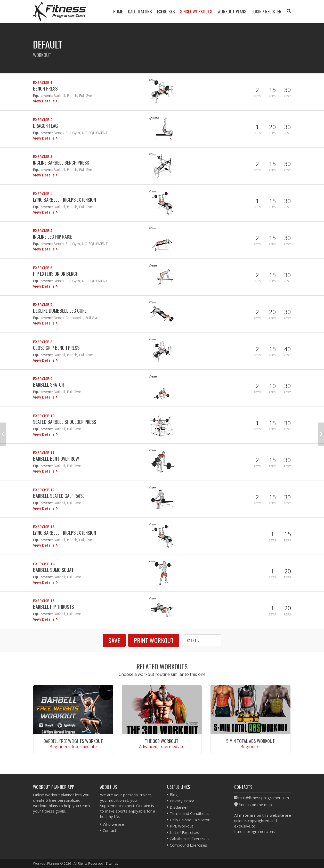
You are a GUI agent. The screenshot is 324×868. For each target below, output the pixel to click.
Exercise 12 (44, 490)
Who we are (113, 824)
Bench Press (45, 88)
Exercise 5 (43, 230)
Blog (174, 794)
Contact (110, 830)
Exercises (166, 11)
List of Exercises (184, 832)
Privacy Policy (182, 801)
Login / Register (266, 11)
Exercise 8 (43, 342)
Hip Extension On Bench (56, 274)
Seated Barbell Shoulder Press (64, 422)
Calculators (140, 11)
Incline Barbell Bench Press (61, 162)
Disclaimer (179, 807)
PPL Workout (181, 826)
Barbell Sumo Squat (53, 570)
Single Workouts (196, 11)
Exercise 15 (44, 601)
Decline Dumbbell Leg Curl (60, 310)
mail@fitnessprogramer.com (264, 798)
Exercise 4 (43, 194)
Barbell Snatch (49, 384)
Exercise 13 (44, 527)
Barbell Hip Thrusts (53, 607)
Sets (257, 96)
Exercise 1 (43, 82)
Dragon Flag (45, 125)
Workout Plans (232, 11)
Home (118, 11)
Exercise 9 (43, 379)
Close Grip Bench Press (56, 348)
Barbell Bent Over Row (56, 459)
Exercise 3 (43, 156)
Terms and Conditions (189, 813)
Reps (272, 96)
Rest (287, 96)
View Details (44, 101)
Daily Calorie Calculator (190, 820)
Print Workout (154, 640)
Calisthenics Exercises (189, 839)
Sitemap (112, 863)
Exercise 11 (44, 453)
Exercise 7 (43, 305)
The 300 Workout (162, 741)
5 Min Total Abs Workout (250, 741)
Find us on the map (255, 805)
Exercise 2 (43, 120)
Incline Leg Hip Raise (53, 236)
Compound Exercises (188, 845)
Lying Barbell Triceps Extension (64, 200)
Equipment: (43, 96)
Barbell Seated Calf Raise (59, 496)
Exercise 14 (44, 564)
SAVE (114, 640)
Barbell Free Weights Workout (73, 741)
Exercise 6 (43, 268)
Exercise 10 (44, 416)
